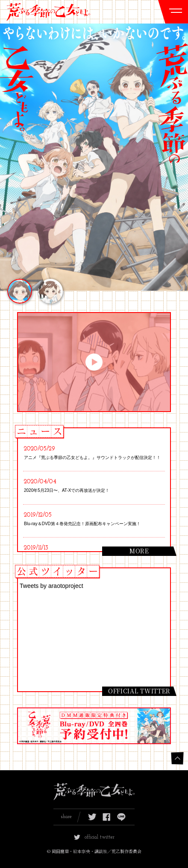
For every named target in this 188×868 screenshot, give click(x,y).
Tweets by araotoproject (51, 586)
